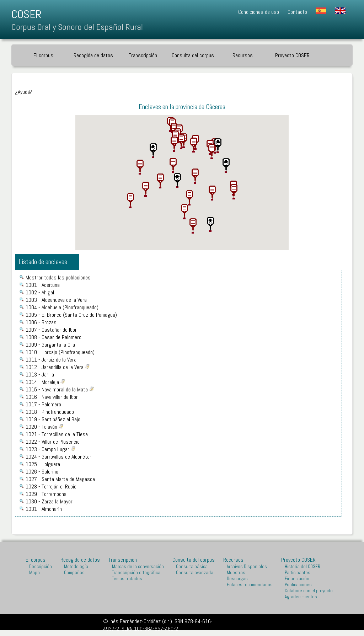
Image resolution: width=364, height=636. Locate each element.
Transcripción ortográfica (136, 573)
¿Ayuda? (23, 92)
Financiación (297, 579)
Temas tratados (127, 579)
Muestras (236, 573)
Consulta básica (192, 566)
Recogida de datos (93, 55)
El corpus (43, 55)
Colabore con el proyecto (309, 591)
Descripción (41, 566)
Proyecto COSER (292, 55)
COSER (26, 14)
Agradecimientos (301, 597)
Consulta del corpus (193, 55)
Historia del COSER (303, 566)
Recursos (243, 55)
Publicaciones (298, 585)
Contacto (297, 12)
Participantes (298, 573)
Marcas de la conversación (138, 566)
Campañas (74, 573)
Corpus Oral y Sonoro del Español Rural (77, 27)
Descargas (237, 579)
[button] (174, 143)
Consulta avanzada (195, 573)
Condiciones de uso (259, 12)
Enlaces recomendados (250, 585)
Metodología (76, 566)
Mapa (34, 573)
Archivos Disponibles (247, 566)
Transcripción (143, 55)
